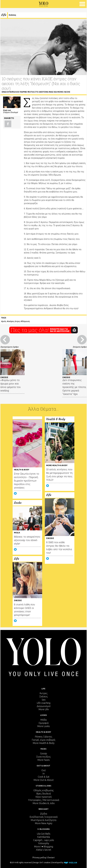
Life (4, 15)
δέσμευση (26, 321)
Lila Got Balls (44, 834)
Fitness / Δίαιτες (44, 737)
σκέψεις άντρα (14, 321)
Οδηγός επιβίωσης (44, 790)
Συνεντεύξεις (44, 757)
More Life (44, 709)
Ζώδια (44, 814)
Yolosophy (44, 843)
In (44, 773)
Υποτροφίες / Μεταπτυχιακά (44, 800)
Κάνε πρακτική (44, 797)
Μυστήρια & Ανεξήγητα (44, 820)
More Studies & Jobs (44, 803)
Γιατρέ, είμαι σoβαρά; (44, 740)
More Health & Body (44, 743)
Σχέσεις (12, 15)
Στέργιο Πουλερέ (10, 112)
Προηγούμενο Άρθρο (9, 347)
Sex (44, 700)
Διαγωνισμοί (44, 706)
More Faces (44, 760)
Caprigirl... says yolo (44, 840)
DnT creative (45, 863)
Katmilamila (44, 837)
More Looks (44, 726)
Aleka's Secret (44, 850)
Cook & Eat (44, 777)
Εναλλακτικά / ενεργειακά (44, 817)
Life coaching (44, 703)
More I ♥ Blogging (44, 846)
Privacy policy (39, 858)
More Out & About (44, 780)
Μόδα (44, 720)
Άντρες (44, 693)
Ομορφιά (44, 723)
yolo (4, 321)
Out (44, 770)
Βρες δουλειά (44, 794)
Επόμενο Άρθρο (80, 347)
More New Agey (44, 823)
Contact (51, 858)
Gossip (44, 753)
